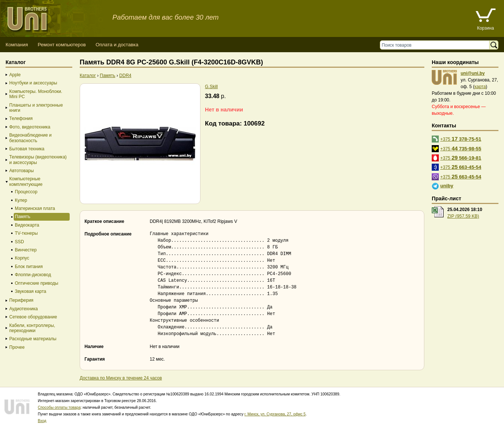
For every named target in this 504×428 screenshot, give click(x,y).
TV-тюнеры (26, 233)
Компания (17, 45)
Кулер (21, 200)
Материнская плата (35, 208)
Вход (42, 421)
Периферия (21, 300)
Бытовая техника (27, 149)
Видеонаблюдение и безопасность (30, 138)
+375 (461, 139)
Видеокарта (27, 225)
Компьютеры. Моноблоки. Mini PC (36, 94)
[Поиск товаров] (436, 45)
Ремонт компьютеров (62, 45)
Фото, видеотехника (30, 127)
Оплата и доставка (117, 45)
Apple (15, 75)
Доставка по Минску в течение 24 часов (121, 378)
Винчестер (26, 250)
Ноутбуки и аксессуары (33, 83)
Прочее (17, 347)
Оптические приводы (37, 283)
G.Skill (211, 87)
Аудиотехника (24, 309)
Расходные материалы (33, 339)
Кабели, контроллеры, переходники (32, 328)
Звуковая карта (31, 291)
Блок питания (29, 267)
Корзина (485, 28)
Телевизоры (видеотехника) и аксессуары (38, 160)
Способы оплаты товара (59, 407)
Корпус (22, 258)
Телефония (21, 118)
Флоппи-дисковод (33, 275)
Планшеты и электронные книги (36, 108)
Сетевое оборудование (33, 317)
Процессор (26, 192)
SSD (19, 242)
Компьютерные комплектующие (26, 181)
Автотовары (21, 171)
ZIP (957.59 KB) (463, 216)
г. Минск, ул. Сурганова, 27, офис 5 (275, 414)
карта (480, 87)
